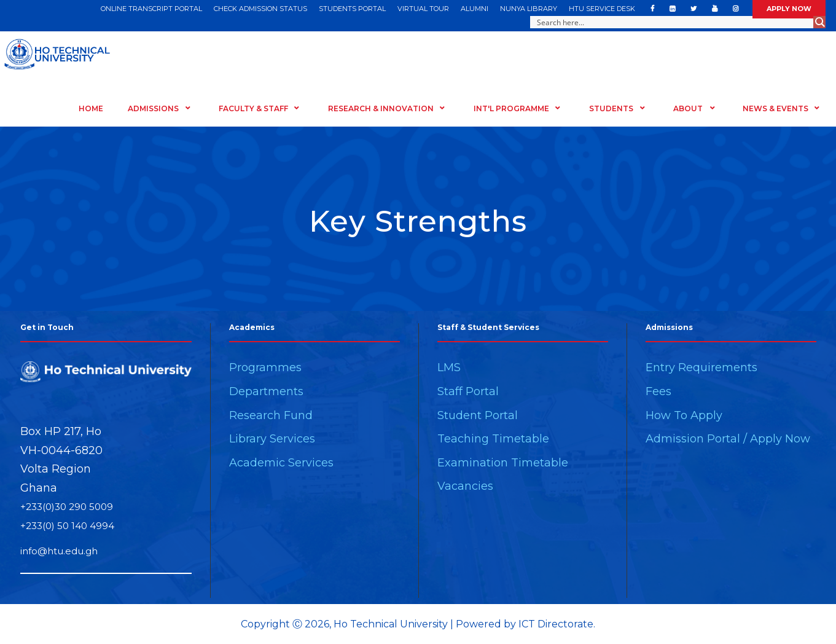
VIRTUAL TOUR (423, 9)
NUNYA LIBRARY (529, 9)
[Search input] (672, 22)
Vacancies (465, 486)
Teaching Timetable (493, 439)
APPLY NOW (789, 9)
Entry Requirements (701, 367)
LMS (449, 367)
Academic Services (281, 463)
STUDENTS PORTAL (352, 9)
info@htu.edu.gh (59, 551)
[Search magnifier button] (819, 22)
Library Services (272, 439)
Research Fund (271, 415)
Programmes (265, 367)
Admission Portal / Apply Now (728, 439)
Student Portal (478, 415)
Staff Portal (468, 391)
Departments (266, 391)
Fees (658, 391)
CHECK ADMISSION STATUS (260, 9)
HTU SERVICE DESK (602, 9)
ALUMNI (475, 9)
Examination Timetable (503, 463)
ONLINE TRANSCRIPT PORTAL (151, 9)
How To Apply (684, 415)
